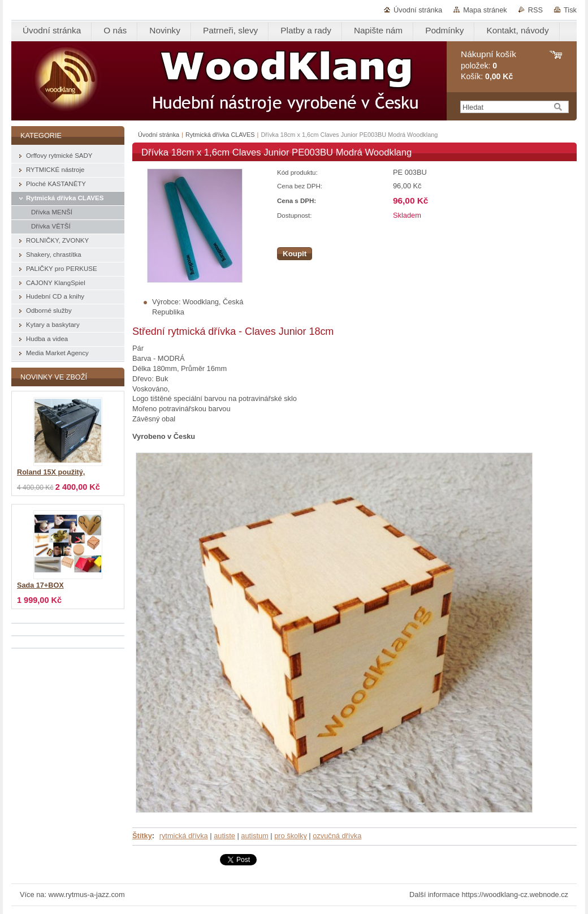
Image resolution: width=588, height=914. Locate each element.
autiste (224, 836)
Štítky (142, 836)
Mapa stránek (485, 10)
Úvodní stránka (418, 10)
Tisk (570, 10)
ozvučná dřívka (337, 836)
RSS (535, 10)
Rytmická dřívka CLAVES (220, 135)
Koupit (295, 254)
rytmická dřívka (184, 836)
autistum (254, 836)
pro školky (291, 836)
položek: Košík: (488, 65)
